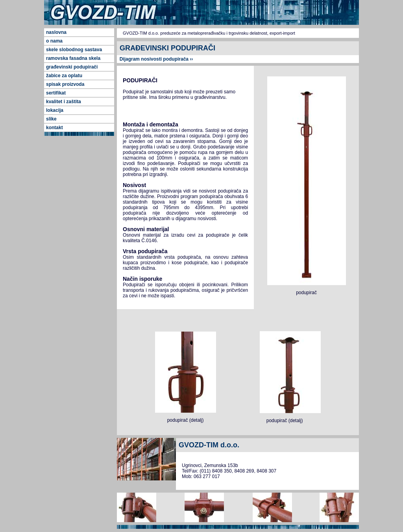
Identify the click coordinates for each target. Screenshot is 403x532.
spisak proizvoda (65, 84)
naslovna (56, 32)
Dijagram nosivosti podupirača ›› (155, 59)
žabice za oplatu (64, 76)
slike (51, 119)
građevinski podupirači (72, 67)
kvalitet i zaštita (64, 102)
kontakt (55, 128)
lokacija (55, 110)
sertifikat (56, 93)
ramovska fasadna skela (73, 58)
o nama (54, 41)
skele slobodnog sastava (74, 50)
